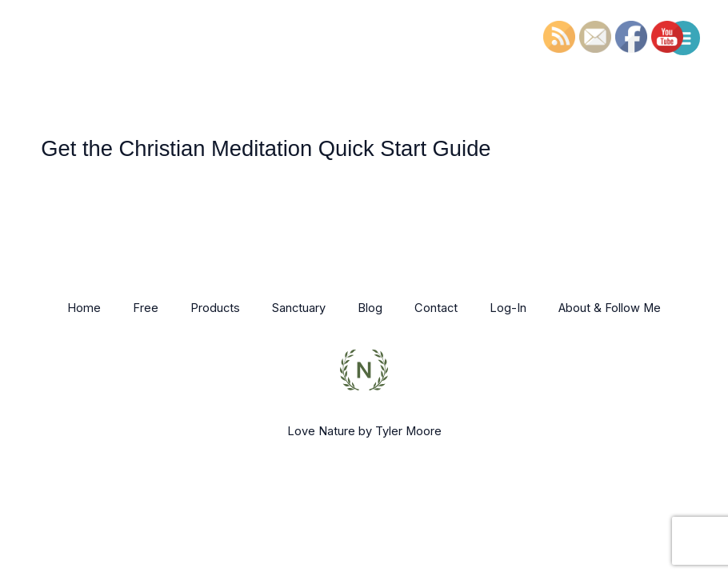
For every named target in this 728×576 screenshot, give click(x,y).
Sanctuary (299, 308)
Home (84, 308)
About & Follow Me (610, 308)
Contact (436, 308)
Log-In (508, 308)
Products (215, 308)
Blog (370, 308)
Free (146, 308)
